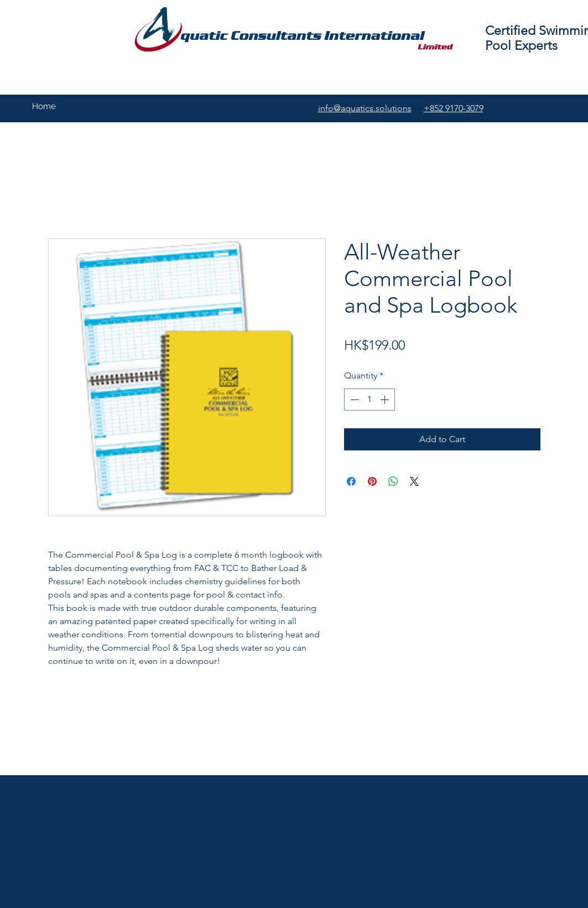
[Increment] (386, 399)
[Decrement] (353, 399)
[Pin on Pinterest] (372, 481)
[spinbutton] (370, 399)
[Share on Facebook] (351, 481)
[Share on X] (414, 481)
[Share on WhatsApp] (393, 481)
